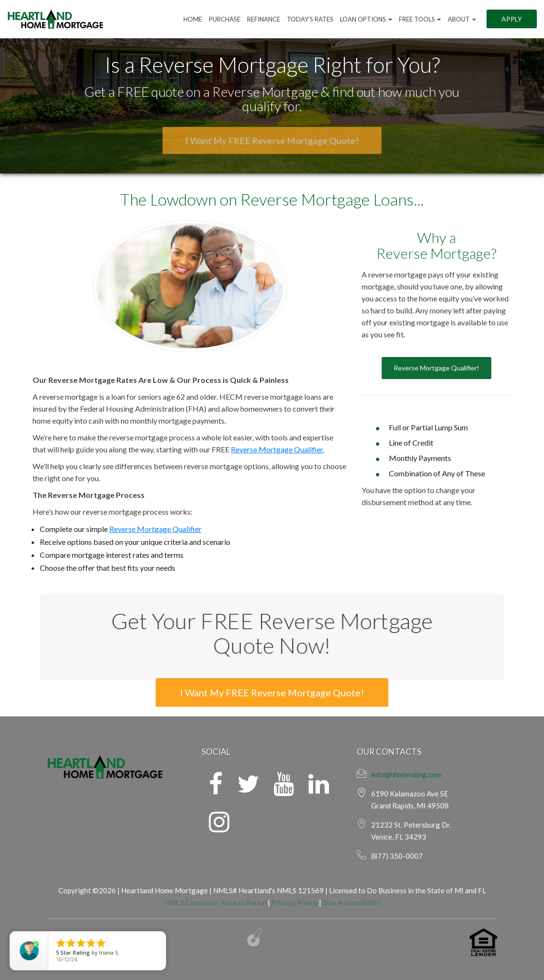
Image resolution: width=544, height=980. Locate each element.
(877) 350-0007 (397, 856)
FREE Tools (420, 19)
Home (193, 19)
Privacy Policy (295, 902)
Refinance (264, 19)
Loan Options (366, 19)
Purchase (225, 19)
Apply (512, 19)
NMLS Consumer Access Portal (215, 902)
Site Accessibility (352, 902)
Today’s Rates (310, 19)
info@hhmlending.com (406, 774)
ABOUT (462, 19)
